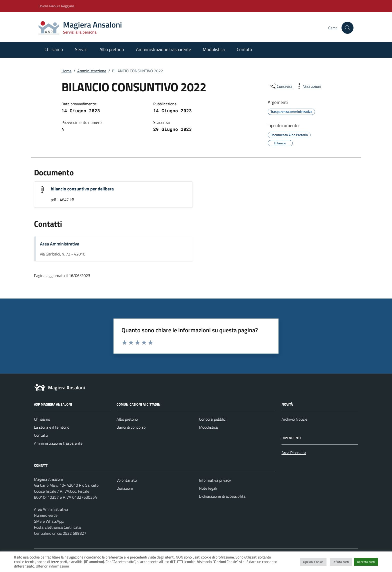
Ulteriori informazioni (52, 566)
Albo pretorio (112, 49)
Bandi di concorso (131, 427)
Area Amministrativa (60, 244)
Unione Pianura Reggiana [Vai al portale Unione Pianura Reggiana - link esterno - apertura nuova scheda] (56, 6)
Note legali (208, 488)
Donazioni (125, 488)
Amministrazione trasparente (163, 49)
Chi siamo (54, 49)
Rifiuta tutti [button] (341, 562)
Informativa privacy (215, 480)
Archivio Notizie (294, 419)
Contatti (244, 49)
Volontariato (127, 480)
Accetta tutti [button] (366, 562)
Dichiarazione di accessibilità (222, 496)
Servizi (81, 49)
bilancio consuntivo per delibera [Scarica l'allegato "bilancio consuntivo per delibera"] (82, 189)
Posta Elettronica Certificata (57, 527)
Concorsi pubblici (213, 419)
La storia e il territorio (52, 427)
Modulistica (214, 49)
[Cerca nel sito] (347, 28)
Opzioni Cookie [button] (313, 562)
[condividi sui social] (280, 86)
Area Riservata (294, 453)
